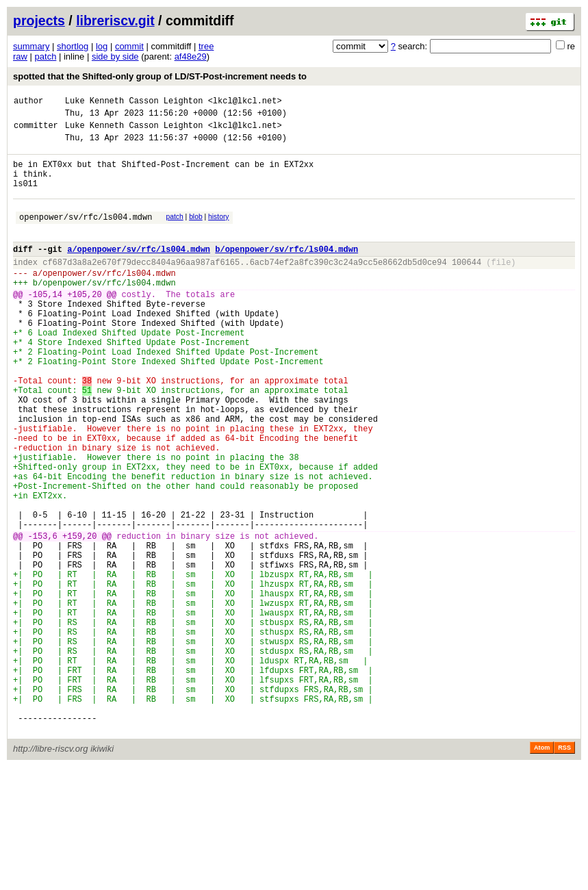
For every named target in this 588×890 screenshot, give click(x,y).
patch (46, 56)
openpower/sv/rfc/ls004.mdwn (86, 235)
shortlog (73, 46)
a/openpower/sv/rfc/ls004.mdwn (139, 271)
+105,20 (84, 325)
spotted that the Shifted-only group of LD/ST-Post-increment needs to (160, 76)
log (102, 46)
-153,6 (43, 618)
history (218, 233)
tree (206, 46)
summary (31, 46)
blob (196, 233)
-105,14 (45, 325)
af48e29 (191, 56)
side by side (115, 56)
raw (20, 56)
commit (129, 46)
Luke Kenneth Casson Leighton (134, 102)
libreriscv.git (115, 21)
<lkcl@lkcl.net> (245, 102)
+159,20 (79, 618)
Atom (542, 871)
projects (39, 21)
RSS (564, 871)
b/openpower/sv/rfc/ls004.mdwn (286, 271)
